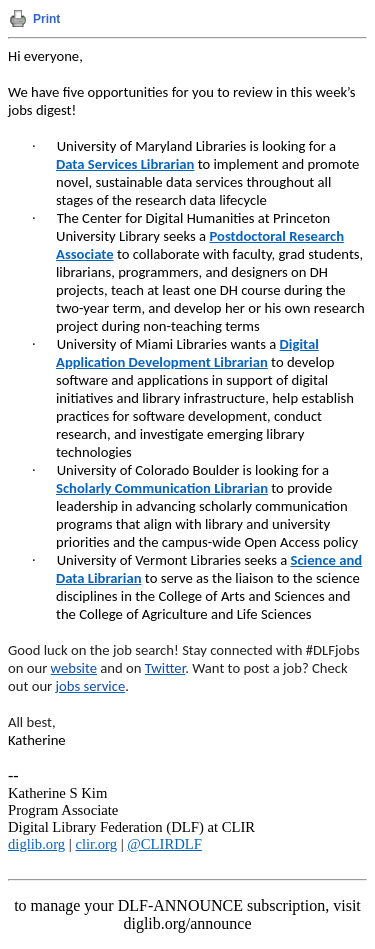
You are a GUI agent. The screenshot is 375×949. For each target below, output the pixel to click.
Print (46, 19)
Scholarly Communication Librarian (162, 488)
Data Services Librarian (125, 164)
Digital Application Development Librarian (187, 353)
